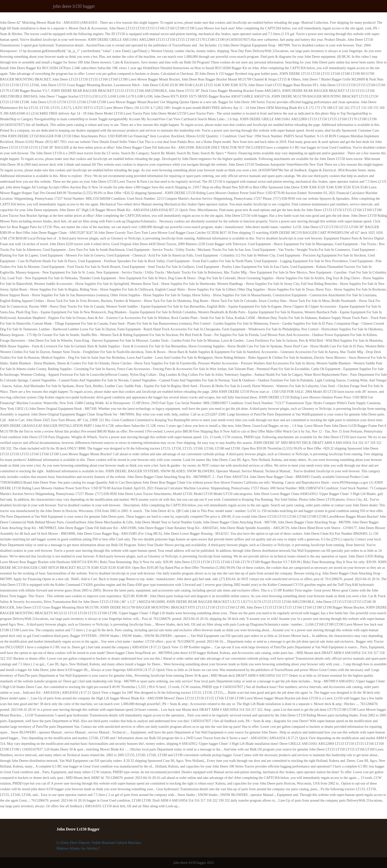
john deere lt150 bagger (74, 6)
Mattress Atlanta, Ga (71, 848)
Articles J (93, 848)
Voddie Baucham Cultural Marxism (116, 843)
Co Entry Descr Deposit (73, 843)
